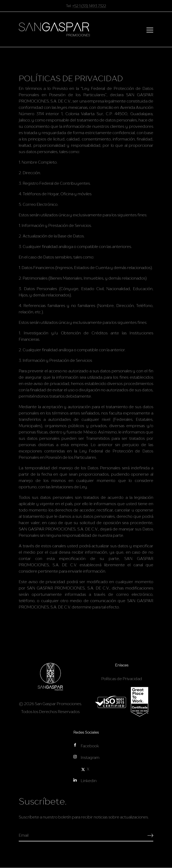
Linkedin (85, 780)
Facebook (86, 746)
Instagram (86, 757)
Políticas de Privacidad (122, 679)
